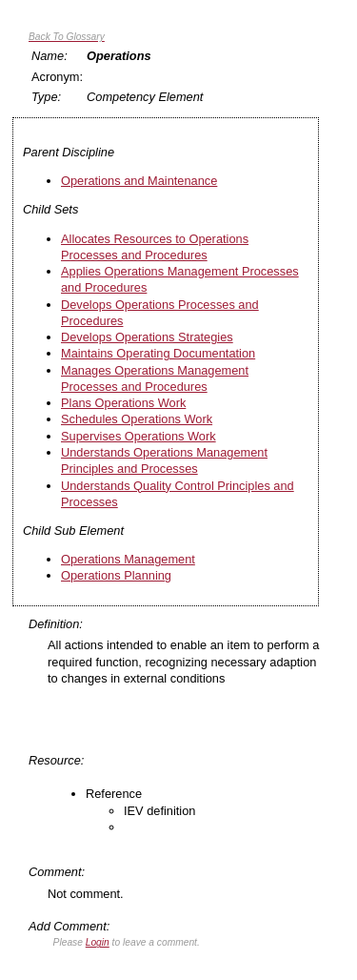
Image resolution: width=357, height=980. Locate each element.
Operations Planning (116, 575)
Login (98, 942)
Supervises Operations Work (139, 436)
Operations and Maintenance (139, 181)
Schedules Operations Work (137, 419)
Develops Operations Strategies (147, 337)
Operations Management (128, 559)
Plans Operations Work (123, 403)
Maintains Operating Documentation (158, 353)
